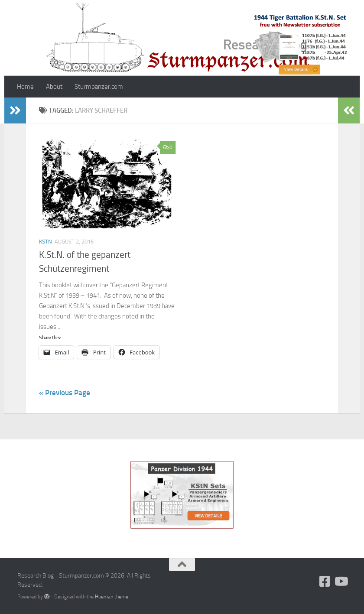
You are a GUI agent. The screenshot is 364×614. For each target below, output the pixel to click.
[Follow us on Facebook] (325, 582)
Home (25, 87)
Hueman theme (112, 596)
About (54, 87)
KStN (45, 242)
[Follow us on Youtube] (341, 582)
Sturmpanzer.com (99, 87)
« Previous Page (65, 393)
